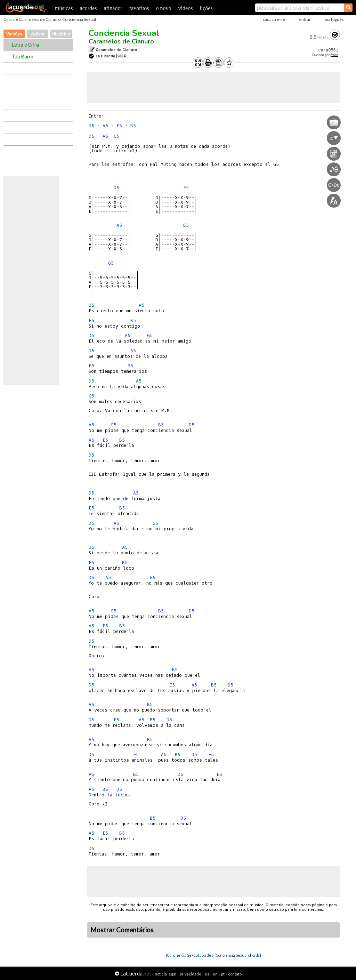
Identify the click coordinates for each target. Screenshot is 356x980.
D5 (91, 126)
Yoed (334, 55)
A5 (105, 126)
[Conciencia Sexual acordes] (190, 955)
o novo (164, 8)
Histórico (61, 34)
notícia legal (165, 974)
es (207, 974)
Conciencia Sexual (124, 33)
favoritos (139, 8)
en (215, 974)
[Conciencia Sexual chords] (238, 955)
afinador (113, 8)
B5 (133, 126)
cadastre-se (274, 19)
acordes (88, 8)
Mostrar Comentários (122, 930)
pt (223, 974)
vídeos (186, 8)
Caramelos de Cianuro (121, 41)
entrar (305, 19)
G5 (116, 136)
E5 (119, 126)
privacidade (191, 974)
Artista (38, 34)
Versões (14, 34)
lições (206, 8)
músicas (64, 8)
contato (235, 974)
